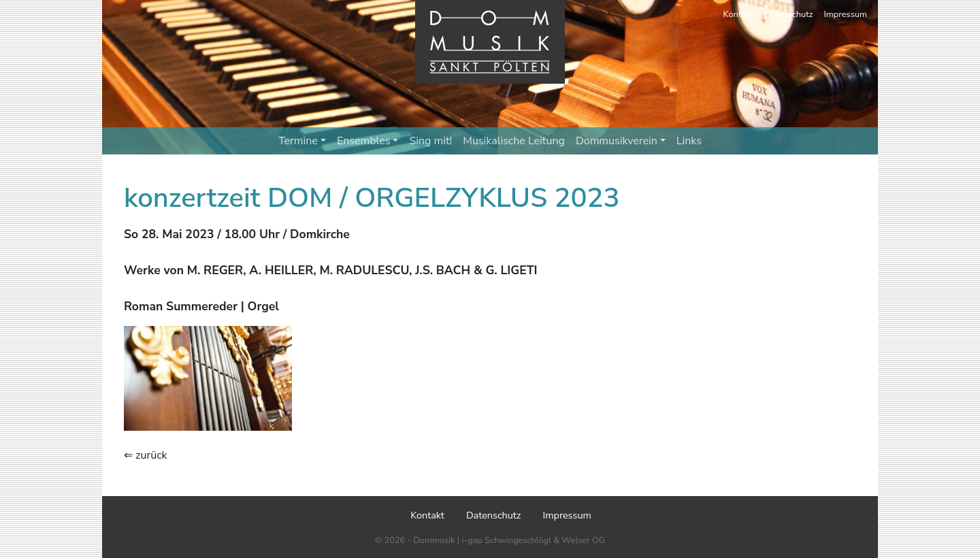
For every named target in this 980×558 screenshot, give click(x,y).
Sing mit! (430, 141)
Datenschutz (789, 14)
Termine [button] (302, 141)
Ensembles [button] (368, 141)
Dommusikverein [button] (621, 141)
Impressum (846, 14)
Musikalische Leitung (514, 141)
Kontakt (738, 14)
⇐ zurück (146, 455)
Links (689, 141)
